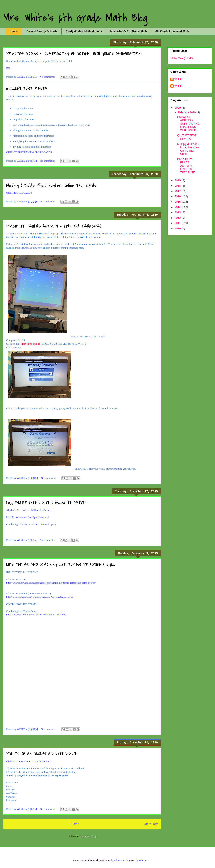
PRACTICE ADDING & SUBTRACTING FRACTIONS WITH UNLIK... (189, 123)
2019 (178, 180)
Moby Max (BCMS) (182, 58)
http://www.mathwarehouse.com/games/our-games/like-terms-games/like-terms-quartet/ (51, 583)
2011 (178, 223)
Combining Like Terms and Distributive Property (31, 524)
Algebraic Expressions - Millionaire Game (28, 510)
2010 (178, 228)
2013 (178, 212)
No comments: (47, 77)
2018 (178, 186)
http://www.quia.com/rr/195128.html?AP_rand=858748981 (36, 615)
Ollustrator (120, 860)
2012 (178, 218)
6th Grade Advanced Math (172, 31)
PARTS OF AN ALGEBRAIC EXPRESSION (42, 754)
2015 (178, 202)
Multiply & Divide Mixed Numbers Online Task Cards (51, 185)
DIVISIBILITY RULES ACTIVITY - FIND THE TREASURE (54, 226)
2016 (178, 196)
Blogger (143, 860)
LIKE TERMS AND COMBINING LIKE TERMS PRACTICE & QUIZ (61, 565)
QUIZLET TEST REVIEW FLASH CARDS (29, 152)
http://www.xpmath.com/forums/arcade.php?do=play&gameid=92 (40, 597)
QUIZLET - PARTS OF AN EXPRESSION (28, 761)
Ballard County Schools (42, 31)
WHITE (179, 79)
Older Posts (151, 824)
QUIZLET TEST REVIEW (27, 89)
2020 (178, 108)
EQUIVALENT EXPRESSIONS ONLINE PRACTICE (46, 503)
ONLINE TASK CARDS (19, 193)
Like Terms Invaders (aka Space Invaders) (28, 517)
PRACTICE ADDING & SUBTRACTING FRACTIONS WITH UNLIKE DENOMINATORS (74, 54)
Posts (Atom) (89, 836)
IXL (8, 68)
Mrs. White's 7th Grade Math (129, 31)
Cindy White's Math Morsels (84, 31)
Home (14, 31)
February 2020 (187, 112)
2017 (178, 191)
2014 (178, 207)
